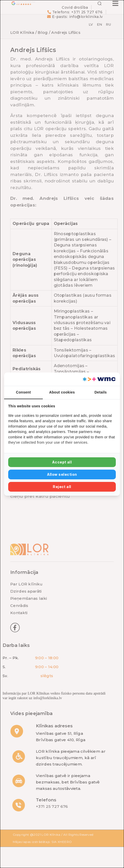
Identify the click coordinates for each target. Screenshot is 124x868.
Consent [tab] (23, 392)
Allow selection (62, 474)
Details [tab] (101, 392)
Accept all (62, 462)
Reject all (62, 487)
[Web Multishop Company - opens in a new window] (99, 379)
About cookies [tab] (62, 392)
